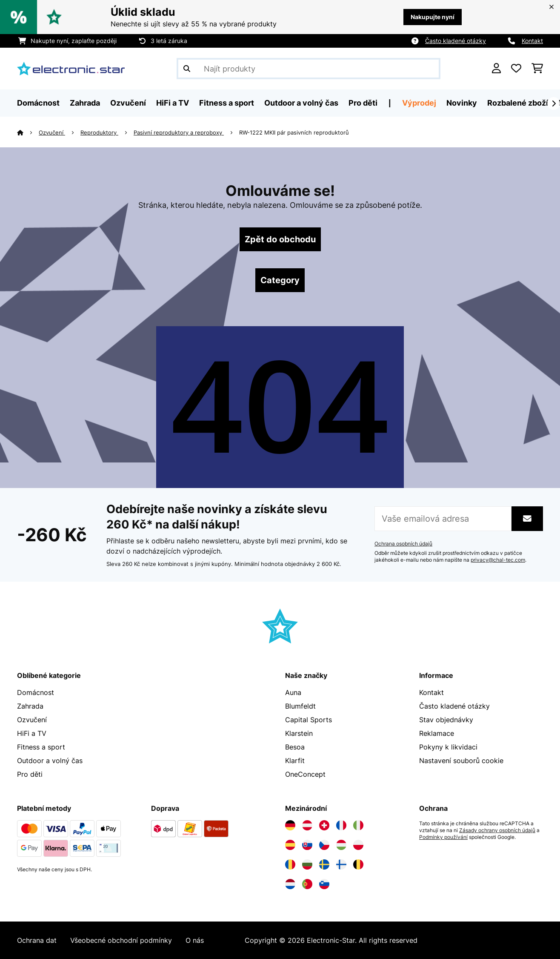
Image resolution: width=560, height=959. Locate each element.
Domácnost (36, 692)
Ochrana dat (37, 940)
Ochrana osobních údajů (403, 544)
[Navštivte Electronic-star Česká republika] (324, 845)
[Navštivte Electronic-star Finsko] (341, 864)
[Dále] (554, 103)
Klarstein (299, 733)
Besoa (295, 747)
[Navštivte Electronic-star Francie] (341, 825)
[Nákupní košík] (537, 69)
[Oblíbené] (516, 69)
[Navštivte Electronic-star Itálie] (358, 825)
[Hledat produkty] (309, 69)
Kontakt (532, 41)
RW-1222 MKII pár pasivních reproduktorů (294, 132)
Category (280, 280)
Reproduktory (99, 132)
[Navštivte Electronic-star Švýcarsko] (324, 825)
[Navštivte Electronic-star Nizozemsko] (290, 884)
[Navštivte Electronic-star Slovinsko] (324, 884)
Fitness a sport (41, 747)
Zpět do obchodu (280, 239)
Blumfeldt (300, 706)
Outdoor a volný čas (50, 761)
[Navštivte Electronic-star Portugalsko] (307, 884)
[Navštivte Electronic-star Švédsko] (324, 864)
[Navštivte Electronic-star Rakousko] (307, 825)
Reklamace (437, 733)
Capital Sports (309, 720)
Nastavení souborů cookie (461, 761)
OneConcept (305, 774)
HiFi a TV (32, 733)
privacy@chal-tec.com (498, 560)
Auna (293, 692)
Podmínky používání (443, 837)
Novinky (462, 103)
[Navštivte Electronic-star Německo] (290, 825)
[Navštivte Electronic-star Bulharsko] (307, 864)
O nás (195, 940)
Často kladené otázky (456, 41)
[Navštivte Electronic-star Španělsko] (290, 845)
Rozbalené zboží (518, 103)
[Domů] (28, 132)
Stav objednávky (446, 720)
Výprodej (419, 103)
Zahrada (30, 706)
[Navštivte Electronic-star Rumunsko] (290, 864)
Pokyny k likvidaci (448, 747)
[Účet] (496, 69)
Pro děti (30, 774)
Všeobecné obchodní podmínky (121, 940)
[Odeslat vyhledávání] (187, 69)
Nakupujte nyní (433, 17)
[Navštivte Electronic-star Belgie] (358, 864)
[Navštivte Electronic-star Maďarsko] (341, 845)
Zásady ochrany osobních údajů (497, 830)
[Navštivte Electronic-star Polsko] (358, 845)
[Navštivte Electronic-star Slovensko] (307, 845)
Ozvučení (52, 132)
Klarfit (295, 761)
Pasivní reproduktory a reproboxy (179, 132)
